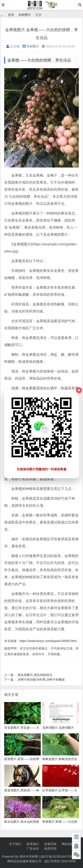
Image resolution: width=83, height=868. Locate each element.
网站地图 (68, 844)
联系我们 (33, 844)
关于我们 (15, 844)
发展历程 (50, 844)
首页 (11, 15)
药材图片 (25, 15)
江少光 (13, 46)
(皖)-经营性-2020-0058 (60, 861)
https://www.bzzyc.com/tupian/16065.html (48, 641)
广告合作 (33, 849)
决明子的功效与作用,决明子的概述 (41, 680)
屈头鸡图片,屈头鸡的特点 (35, 675)
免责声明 (50, 849)
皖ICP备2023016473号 (57, 857)
